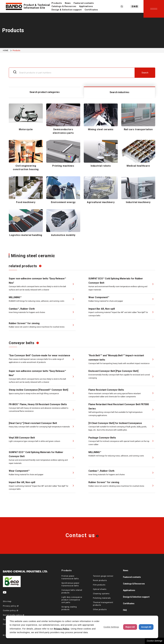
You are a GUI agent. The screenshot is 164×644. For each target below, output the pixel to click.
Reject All (130, 627)
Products (57, 3)
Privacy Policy (62, 629)
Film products (99, 585)
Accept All (146, 627)
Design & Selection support (67, 10)
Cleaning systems (101, 594)
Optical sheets (100, 589)
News (68, 3)
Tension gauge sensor (103, 576)
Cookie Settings (154, 641)
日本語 (135, 6)
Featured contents (84, 3)
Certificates (91, 10)
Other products (100, 610)
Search (145, 73)
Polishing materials (102, 598)
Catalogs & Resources (64, 6)
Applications (86, 6)
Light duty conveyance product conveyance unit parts (72, 600)
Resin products (100, 580)
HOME (6, 50)
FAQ (125, 610)
